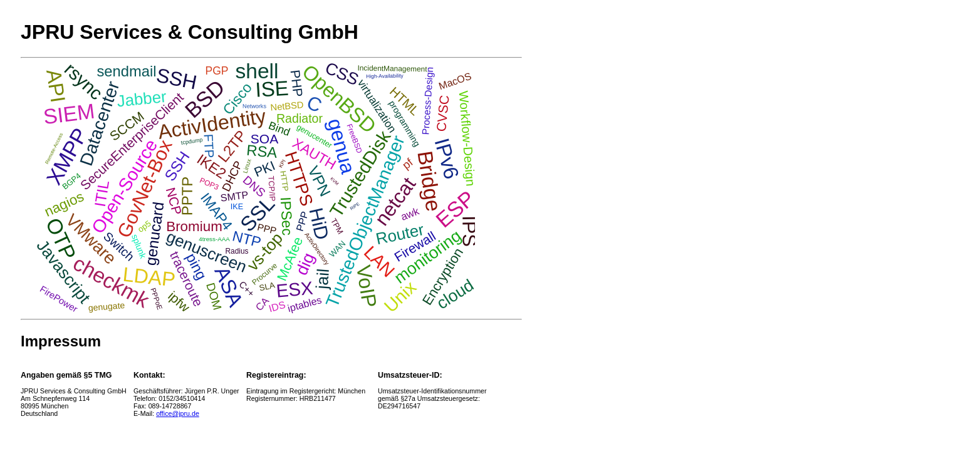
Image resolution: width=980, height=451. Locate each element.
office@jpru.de (178, 413)
